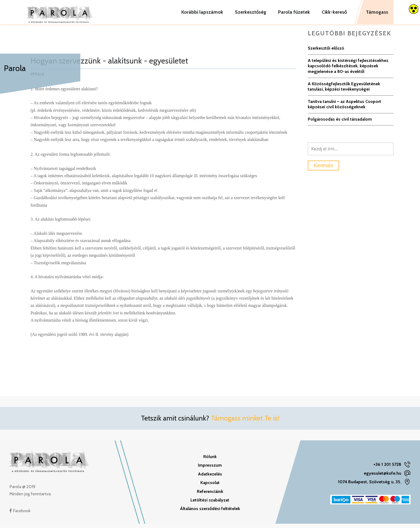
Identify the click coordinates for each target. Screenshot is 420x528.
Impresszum (210, 470)
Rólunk (210, 461)
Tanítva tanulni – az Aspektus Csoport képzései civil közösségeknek (344, 109)
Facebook (20, 515)
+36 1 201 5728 (387, 469)
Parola (15, 68)
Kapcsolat (210, 487)
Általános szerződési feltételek (210, 513)
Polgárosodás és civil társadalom (340, 123)
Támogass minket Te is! (245, 423)
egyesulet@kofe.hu (382, 477)
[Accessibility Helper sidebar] (414, 9)
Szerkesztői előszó (326, 53)
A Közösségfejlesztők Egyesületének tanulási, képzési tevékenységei (344, 91)
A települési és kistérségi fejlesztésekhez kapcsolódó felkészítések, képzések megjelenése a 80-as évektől (348, 70)
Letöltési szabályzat (210, 504)
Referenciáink (210, 496)
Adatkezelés (210, 478)
